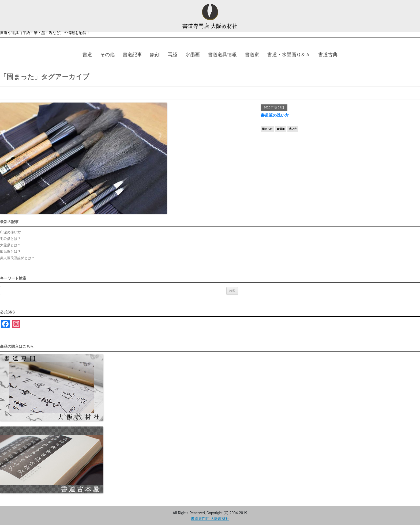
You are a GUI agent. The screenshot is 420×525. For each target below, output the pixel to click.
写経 (172, 54)
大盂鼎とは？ (10, 245)
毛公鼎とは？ (10, 239)
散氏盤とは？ (10, 252)
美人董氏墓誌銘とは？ (17, 258)
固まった (267, 129)
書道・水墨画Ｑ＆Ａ (289, 54)
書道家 (252, 54)
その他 (107, 54)
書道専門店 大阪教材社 (210, 26)
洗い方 (293, 129)
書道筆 (281, 129)
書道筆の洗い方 (275, 115)
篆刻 (155, 54)
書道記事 (132, 54)
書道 (87, 54)
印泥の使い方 (10, 232)
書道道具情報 (222, 54)
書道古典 (328, 54)
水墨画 (193, 54)
